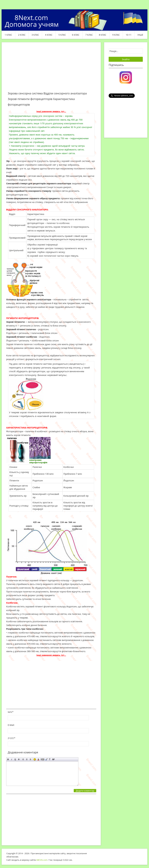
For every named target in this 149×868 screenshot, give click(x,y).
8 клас (103, 35)
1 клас (8, 35)
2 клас (22, 35)
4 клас (49, 35)
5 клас (62, 35)
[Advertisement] (51, 69)
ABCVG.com (42, 860)
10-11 (129, 35)
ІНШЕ (140, 35)
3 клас (35, 35)
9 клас (116, 35)
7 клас (89, 35)
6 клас (76, 35)
